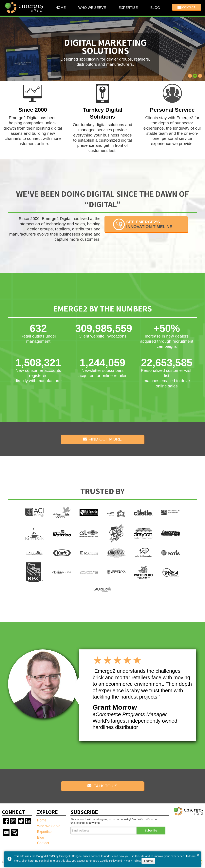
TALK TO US (102, 786)
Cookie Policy (108, 861)
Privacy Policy (131, 861)
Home (61, 8)
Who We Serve (92, 8)
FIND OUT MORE (102, 439)
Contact (186, 7)
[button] (190, 76)
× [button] (198, 855)
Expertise (128, 8)
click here (28, 861)
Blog (155, 8)
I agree (148, 861)
